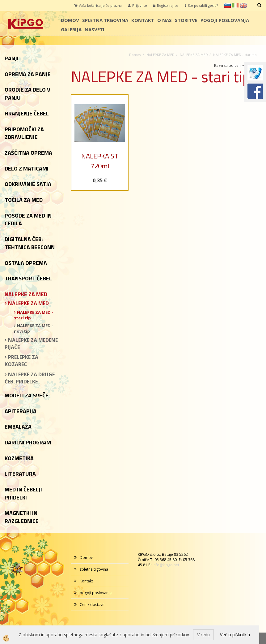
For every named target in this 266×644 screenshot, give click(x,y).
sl (227, 5)
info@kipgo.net (166, 565)
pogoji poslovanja (225, 20)
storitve (186, 20)
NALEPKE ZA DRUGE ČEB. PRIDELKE (30, 378)
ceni (240, 65)
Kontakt (143, 20)
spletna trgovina (105, 20)
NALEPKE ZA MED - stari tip (34, 315)
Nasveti (95, 29)
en (243, 5)
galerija (71, 29)
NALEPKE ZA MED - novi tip (34, 328)
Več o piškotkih (235, 635)
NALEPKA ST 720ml (100, 161)
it (235, 5)
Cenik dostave (92, 605)
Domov (70, 20)
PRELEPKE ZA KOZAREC (21, 361)
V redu (203, 635)
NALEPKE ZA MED (28, 303)
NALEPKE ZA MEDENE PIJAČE (31, 344)
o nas (165, 20)
